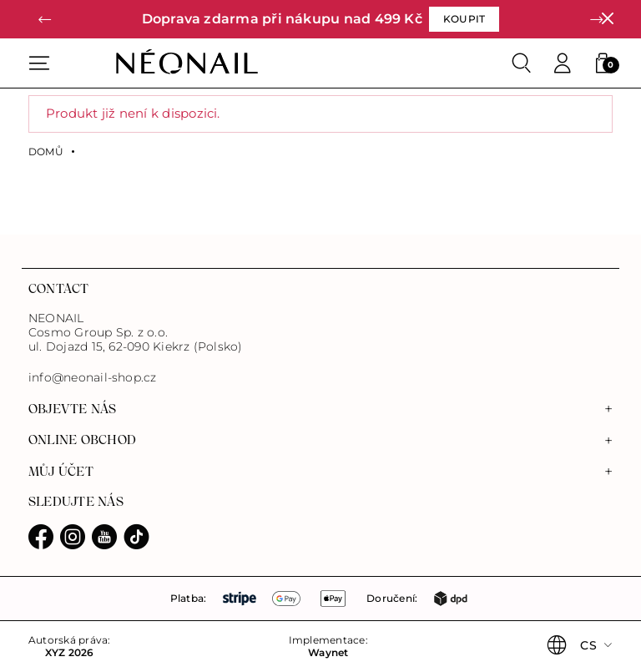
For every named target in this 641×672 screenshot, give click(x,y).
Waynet (328, 653)
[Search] (522, 63)
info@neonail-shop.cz (93, 378)
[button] (45, 20)
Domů (46, 152)
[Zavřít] (607, 19)
